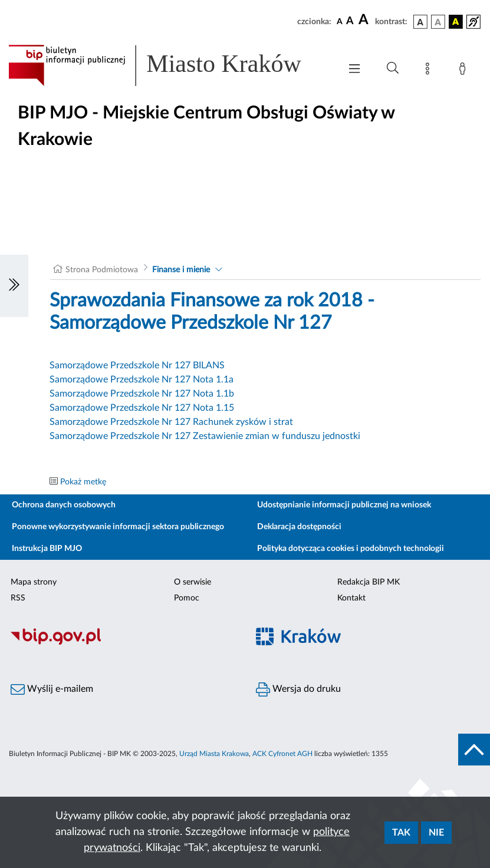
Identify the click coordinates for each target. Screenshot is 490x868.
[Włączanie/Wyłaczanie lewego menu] (14, 286)
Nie (436, 833)
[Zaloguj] (465, 71)
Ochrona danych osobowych (64, 505)
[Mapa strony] (430, 71)
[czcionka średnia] (350, 22)
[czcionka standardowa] (340, 21)
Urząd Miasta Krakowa (214, 754)
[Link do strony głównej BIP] (168, 65)
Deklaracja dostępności (299, 527)
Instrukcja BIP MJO (47, 549)
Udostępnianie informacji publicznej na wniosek (344, 505)
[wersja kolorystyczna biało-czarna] (438, 22)
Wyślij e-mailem (52, 689)
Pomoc (187, 598)
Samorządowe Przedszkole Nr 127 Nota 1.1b (142, 394)
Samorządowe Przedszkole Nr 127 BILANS (137, 365)
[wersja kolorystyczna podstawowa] (420, 22)
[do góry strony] (474, 750)
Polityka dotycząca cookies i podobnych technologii (351, 549)
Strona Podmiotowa (102, 270)
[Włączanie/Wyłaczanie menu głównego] (354, 70)
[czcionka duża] (365, 20)
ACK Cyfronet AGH (282, 754)
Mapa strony (34, 582)
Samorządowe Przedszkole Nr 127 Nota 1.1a (142, 379)
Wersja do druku (298, 689)
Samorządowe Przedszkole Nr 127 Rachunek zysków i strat (171, 422)
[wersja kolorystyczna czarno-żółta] (456, 22)
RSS (18, 598)
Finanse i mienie (181, 270)
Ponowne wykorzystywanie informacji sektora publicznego (118, 527)
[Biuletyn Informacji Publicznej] (123, 643)
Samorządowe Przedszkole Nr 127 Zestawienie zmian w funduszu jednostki (205, 436)
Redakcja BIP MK (369, 582)
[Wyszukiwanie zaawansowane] (393, 68)
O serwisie (193, 582)
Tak (401, 833)
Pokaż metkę (83, 482)
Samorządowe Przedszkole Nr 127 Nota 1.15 (142, 408)
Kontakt (351, 598)
